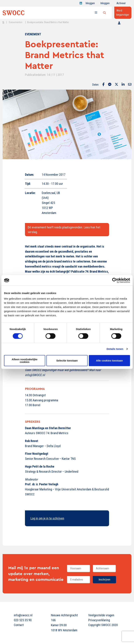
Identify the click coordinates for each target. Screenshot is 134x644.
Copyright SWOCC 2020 (103, 625)
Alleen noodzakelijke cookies (25, 360)
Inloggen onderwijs (106, 4)
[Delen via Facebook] (103, 85)
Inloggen (90, 4)
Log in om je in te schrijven (47, 518)
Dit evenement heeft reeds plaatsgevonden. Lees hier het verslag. (64, 230)
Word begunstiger (123, 13)
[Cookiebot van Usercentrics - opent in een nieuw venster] (115, 280)
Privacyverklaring (99, 620)
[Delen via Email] (130, 85)
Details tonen (115, 349)
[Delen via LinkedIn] (123, 85)
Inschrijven (104, 580)
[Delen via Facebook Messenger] (110, 85)
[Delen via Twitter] (116, 85)
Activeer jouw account (121, 4)
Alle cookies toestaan (109, 361)
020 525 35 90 (23, 620)
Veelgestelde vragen (101, 615)
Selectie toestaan (67, 361)
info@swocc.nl (23, 615)
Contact (19, 625)
